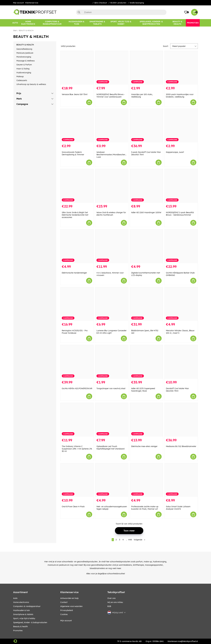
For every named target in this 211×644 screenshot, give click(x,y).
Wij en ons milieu (115, 602)
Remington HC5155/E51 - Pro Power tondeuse (75, 332)
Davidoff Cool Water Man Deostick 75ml (177, 390)
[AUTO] (15, 23)
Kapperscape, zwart (175, 152)
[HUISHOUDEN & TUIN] (77, 23)
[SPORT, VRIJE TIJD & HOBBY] (121, 23)
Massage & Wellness (26, 61)
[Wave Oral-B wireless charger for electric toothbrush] (112, 186)
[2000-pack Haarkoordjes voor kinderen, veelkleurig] (181, 68)
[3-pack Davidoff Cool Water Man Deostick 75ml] (146, 126)
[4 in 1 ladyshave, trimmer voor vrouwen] (112, 246)
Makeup (20, 76)
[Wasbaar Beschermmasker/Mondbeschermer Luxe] (112, 126)
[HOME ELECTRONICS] (28, 23)
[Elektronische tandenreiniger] (77, 246)
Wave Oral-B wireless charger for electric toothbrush (111, 214)
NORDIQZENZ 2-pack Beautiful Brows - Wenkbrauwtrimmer (180, 214)
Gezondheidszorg (24, 49)
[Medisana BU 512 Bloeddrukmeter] (181, 420)
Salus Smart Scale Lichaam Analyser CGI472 (178, 508)
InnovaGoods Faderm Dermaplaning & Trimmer (73, 153)
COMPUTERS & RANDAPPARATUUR (27, 606)
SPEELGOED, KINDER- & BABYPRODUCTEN (30, 622)
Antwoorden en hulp (69, 598)
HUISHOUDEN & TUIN (21, 610)
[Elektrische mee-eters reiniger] (146, 420)
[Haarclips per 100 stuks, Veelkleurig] (146, 68)
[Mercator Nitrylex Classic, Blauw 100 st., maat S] (181, 304)
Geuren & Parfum (24, 65)
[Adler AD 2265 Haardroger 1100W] (146, 186)
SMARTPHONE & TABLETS (23, 614)
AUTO (15, 598)
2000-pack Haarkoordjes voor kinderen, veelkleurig (180, 96)
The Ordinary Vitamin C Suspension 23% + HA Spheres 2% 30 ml (77, 449)
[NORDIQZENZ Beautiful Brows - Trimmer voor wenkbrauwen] (112, 68)
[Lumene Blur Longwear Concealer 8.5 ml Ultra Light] (112, 304)
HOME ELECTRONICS (21, 602)
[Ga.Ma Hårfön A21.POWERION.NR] (77, 362)
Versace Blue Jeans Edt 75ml (75, 94)
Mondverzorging (24, 57)
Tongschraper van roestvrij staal (111, 388)
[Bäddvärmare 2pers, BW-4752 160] (146, 304)
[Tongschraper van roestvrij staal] (112, 362)
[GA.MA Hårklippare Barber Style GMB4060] (181, 246)
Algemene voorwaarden (71, 606)
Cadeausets (22, 80)
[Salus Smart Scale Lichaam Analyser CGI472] (181, 480)
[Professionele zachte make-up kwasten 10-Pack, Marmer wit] (146, 480)
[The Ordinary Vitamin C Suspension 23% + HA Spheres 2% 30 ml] (77, 420)
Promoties (18, 631)
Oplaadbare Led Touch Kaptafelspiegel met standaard (110, 448)
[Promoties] (193, 23)
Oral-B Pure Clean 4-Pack (73, 507)
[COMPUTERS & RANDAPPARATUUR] (52, 23)
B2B (109, 606)
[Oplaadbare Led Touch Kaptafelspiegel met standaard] (112, 420)
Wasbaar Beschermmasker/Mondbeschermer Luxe (113, 155)
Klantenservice (32, 3)
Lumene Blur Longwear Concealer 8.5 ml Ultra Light (111, 332)
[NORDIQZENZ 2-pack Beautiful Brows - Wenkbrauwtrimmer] (181, 186)
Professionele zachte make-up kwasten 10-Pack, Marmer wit (145, 508)
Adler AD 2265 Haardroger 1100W (146, 212)
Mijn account (19, 3)
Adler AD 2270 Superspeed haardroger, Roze (143, 390)
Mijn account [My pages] (66, 621)
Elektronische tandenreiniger (74, 273)
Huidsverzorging (24, 73)
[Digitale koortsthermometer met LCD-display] (146, 246)
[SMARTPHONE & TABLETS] (97, 23)
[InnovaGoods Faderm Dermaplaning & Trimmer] (77, 126)
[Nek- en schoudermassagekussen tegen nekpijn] (112, 480)
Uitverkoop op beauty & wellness (31, 84)
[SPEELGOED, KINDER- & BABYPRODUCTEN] (151, 23)
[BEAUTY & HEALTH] (177, 23)
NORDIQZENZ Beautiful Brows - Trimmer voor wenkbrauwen (111, 96)
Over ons (111, 598)
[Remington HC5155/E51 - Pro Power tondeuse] (77, 304)
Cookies (64, 614)
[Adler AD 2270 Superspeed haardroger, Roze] (146, 362)
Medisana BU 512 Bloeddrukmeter (181, 446)
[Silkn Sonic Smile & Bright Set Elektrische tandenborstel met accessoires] (77, 186)
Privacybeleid (67, 610)
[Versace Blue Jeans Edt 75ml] (77, 68)
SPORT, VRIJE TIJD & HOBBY (24, 618)
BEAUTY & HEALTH (26, 30)
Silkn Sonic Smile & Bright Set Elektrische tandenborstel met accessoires (75, 215)
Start (15, 30)
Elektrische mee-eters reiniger (144, 446)
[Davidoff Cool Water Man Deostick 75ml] (181, 362)
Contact (64, 602)
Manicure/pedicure (25, 53)
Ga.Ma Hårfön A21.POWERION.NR (77, 388)
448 (130, 540)
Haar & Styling (23, 69)
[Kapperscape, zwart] (181, 126)
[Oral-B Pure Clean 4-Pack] (77, 480)
